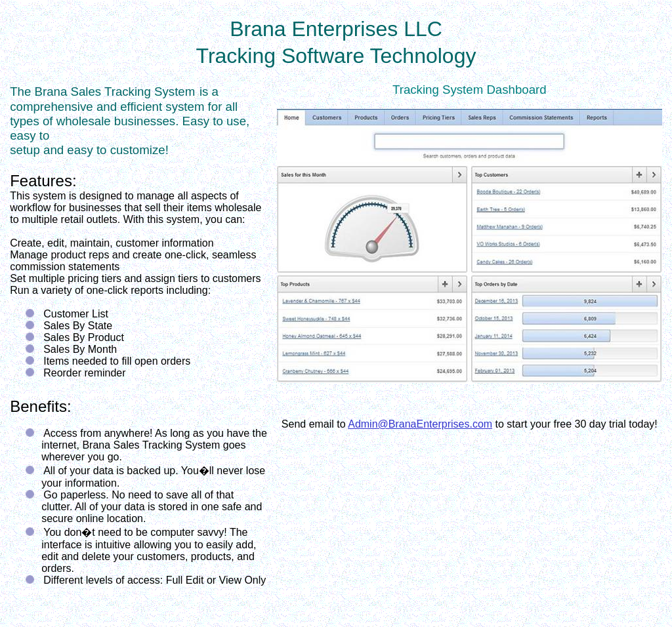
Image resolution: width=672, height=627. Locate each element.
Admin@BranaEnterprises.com (420, 424)
